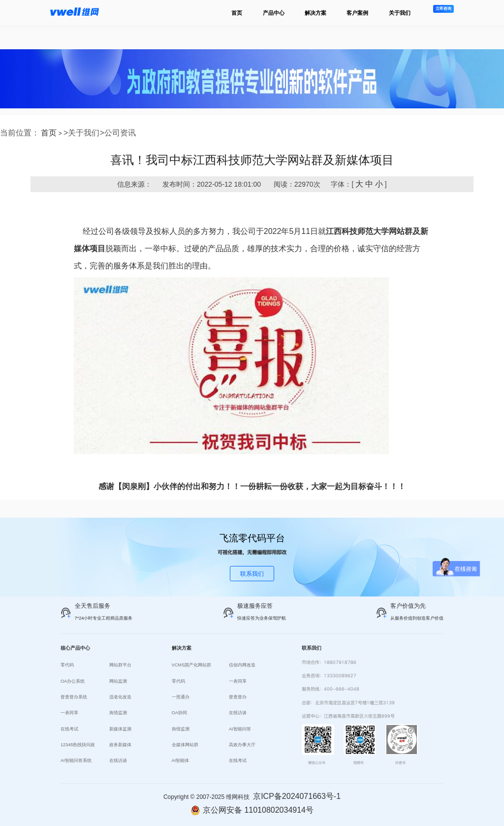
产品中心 (274, 13)
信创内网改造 (242, 665)
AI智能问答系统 (76, 760)
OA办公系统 (73, 681)
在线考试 (69, 729)
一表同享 (69, 713)
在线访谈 (118, 760)
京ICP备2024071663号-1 (297, 796)
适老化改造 (120, 697)
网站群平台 (120, 665)
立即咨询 (443, 9)
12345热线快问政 (78, 745)
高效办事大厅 (242, 745)
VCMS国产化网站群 (192, 665)
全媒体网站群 (185, 745)
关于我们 (400, 13)
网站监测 (118, 681)
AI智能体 (181, 760)
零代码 (67, 665)
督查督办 (238, 697)
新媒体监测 (120, 729)
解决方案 (315, 13)
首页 (237, 13)
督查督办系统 (74, 697)
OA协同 (179, 713)
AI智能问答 (240, 729)
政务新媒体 (120, 745)
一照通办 (181, 697)
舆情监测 (118, 713)
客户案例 (357, 13)
